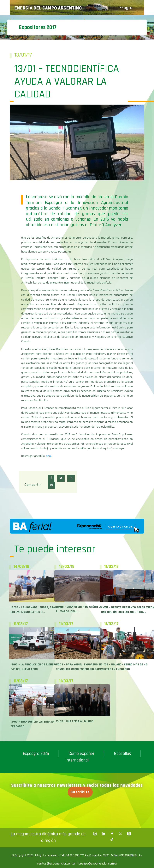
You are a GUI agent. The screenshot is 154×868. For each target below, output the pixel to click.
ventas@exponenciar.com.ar (57, 863)
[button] (51, 478)
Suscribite (80, 792)
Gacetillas (122, 754)
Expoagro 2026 (36, 754)
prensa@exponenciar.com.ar (98, 863)
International (77, 760)
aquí (49, 456)
